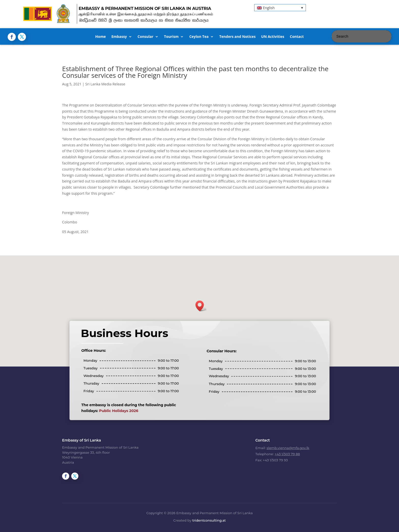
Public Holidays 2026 (119, 411)
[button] (280, 7)
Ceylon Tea (199, 37)
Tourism (171, 37)
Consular (146, 37)
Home (100, 37)
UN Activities (273, 37)
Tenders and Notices (238, 37)
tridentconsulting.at (209, 520)
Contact (297, 37)
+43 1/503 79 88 (287, 454)
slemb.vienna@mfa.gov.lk (288, 448)
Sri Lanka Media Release (105, 84)
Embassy (119, 37)
